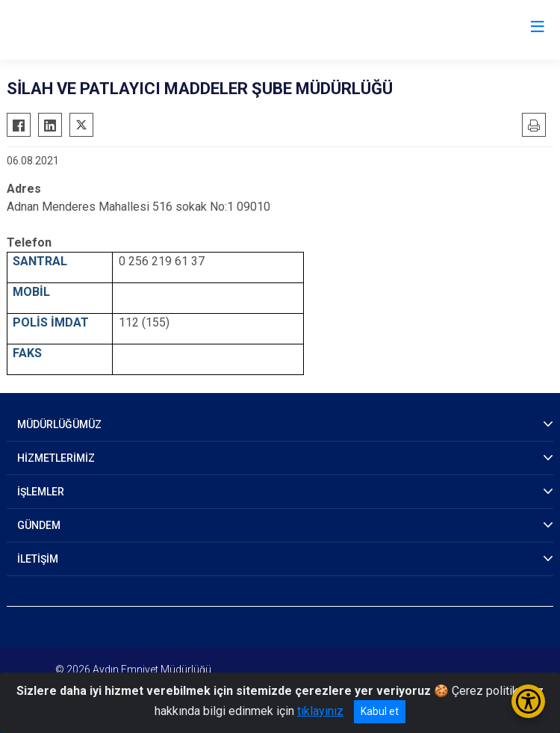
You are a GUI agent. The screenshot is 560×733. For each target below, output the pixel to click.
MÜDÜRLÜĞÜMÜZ (59, 424)
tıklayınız (320, 711)
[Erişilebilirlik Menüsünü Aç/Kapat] (528, 701)
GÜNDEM (39, 525)
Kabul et (380, 711)
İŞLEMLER (41, 492)
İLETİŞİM (38, 559)
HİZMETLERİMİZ (56, 458)
